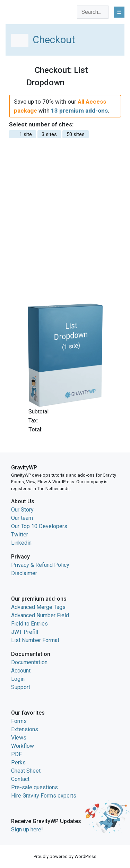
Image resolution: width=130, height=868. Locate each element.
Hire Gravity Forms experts (44, 796)
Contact (20, 779)
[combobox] (93, 12)
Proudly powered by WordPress (65, 856)
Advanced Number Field (40, 615)
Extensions (25, 729)
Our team (22, 518)
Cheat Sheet (26, 771)
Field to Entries (29, 624)
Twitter (20, 535)
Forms (19, 721)
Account (21, 671)
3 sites (49, 134)
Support (21, 687)
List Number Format (35, 640)
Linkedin (21, 543)
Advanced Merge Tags (38, 607)
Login (18, 679)
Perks (18, 762)
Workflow (23, 746)
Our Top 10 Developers (39, 526)
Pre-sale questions (34, 787)
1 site (23, 135)
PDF (16, 754)
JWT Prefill (25, 632)
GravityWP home (26, 11)
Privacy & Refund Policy (40, 565)
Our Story (22, 510)
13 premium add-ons (79, 111)
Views (19, 738)
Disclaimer (24, 573)
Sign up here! (27, 829)
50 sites (76, 134)
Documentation (29, 662)
